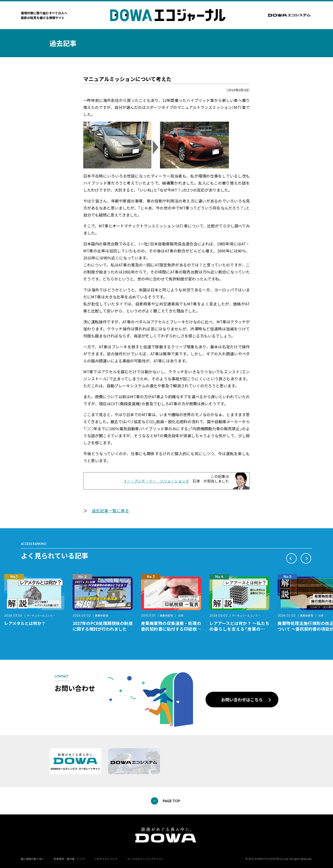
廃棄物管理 (101, 615)
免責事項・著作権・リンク (69, 859)
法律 (181, 615)
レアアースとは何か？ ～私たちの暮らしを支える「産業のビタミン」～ (239, 629)
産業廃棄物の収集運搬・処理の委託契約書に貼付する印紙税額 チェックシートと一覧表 (173, 629)
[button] (291, 558)
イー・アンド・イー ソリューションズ (156, 481)
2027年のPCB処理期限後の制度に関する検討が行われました (103, 626)
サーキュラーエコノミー (41, 615)
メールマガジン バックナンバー (145, 859)
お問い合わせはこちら (242, 700)
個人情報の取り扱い (33, 859)
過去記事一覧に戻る (110, 511)
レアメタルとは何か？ (25, 623)
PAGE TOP (171, 801)
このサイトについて (106, 859)
